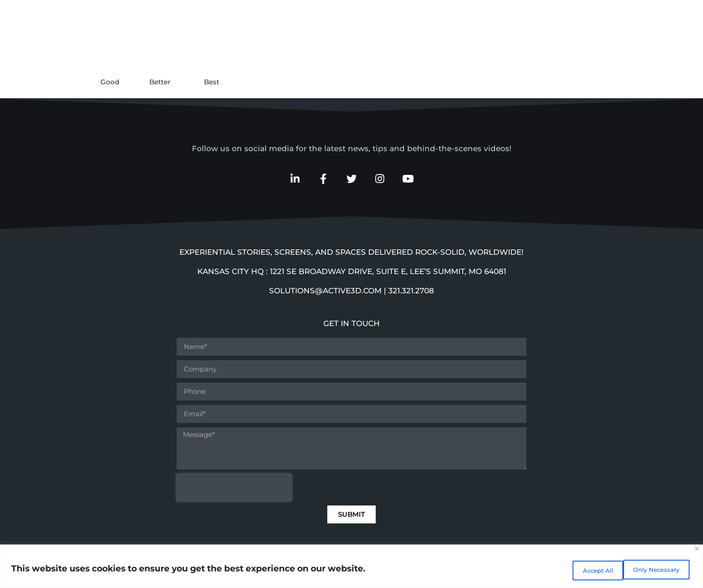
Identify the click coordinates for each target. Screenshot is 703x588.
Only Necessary (592, 571)
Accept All (662, 571)
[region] (351, 568)
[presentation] (234, 489)
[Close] (697, 551)
